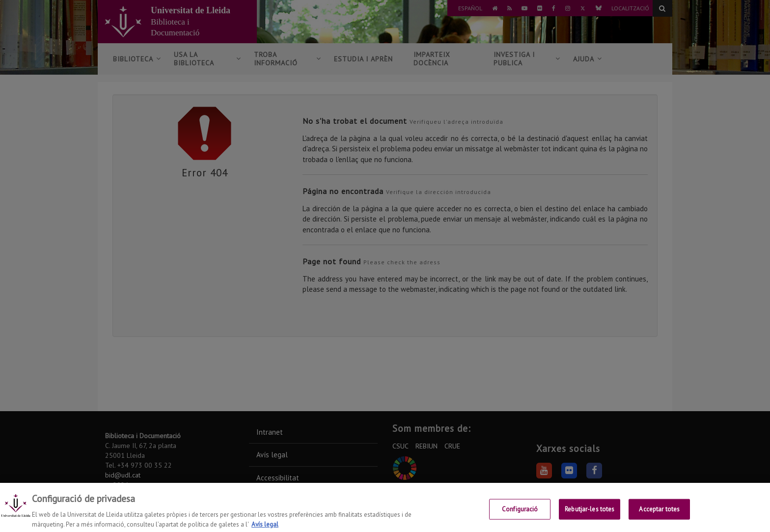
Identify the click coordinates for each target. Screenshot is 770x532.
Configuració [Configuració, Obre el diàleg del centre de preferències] (520, 516)
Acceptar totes (659, 516)
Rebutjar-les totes (590, 516)
